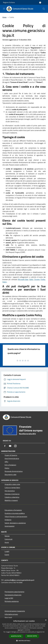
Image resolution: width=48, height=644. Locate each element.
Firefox (43, 279)
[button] (24, 641)
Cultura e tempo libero (12, 488)
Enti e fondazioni (10, 465)
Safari (31, 279)
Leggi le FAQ (9, 598)
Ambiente (8, 520)
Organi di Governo (11, 455)
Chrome (37, 279)
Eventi (7, 555)
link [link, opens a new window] (43, 632)
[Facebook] (5, 446)
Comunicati (9, 539)
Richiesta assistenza (12, 601)
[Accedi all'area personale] (40, 3)
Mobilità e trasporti (11, 500)
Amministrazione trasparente (15, 611)
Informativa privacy (11, 614)
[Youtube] (10, 446)
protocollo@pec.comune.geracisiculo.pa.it (19, 580)
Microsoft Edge (23, 279)
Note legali (8, 617)
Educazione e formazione (13, 510)
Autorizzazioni (10, 526)
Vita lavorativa (10, 491)
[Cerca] (44, 9)
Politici (7, 468)
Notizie (7, 536)
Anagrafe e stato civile (12, 484)
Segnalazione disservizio (13, 595)
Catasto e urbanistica (12, 497)
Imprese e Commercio (12, 494)
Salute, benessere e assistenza (15, 523)
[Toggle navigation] (4, 9)
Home (4, 17)
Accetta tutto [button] (16, 636)
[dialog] (24, 631)
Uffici (6, 462)
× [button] (46, 620)
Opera (4, 282)
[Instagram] (15, 446)
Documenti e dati (11, 475)
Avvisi (7, 542)
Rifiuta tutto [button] (32, 636)
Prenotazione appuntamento (14, 592)
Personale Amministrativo (14, 471)
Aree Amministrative (12, 458)
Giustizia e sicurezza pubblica (15, 513)
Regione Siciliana (9, 2)
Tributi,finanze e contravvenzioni (16, 517)
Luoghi (7, 551)
